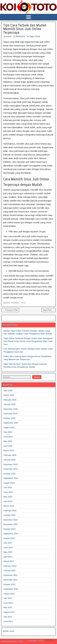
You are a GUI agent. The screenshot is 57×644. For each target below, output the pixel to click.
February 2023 (10, 566)
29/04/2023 (20, 36)
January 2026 (9, 404)
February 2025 (10, 455)
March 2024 (9, 506)
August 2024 (9, 483)
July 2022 (8, 598)
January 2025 (9, 460)
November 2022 (11, 580)
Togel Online (35, 36)
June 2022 (8, 603)
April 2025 (8, 446)
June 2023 (8, 548)
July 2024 (8, 487)
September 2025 (11, 423)
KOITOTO (49, 640)
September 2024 (11, 478)
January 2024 (9, 515)
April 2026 (8, 391)
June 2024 (8, 492)
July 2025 (8, 432)
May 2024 (8, 497)
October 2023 (9, 529)
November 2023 (11, 524)
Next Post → (49, 310)
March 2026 (9, 395)
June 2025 (8, 437)
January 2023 (9, 571)
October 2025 (9, 418)
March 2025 (9, 450)
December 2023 (11, 520)
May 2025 (8, 441)
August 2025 (9, 427)
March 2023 (9, 561)
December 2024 (11, 464)
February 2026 (10, 400)
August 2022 (9, 594)
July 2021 (8, 617)
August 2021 (9, 612)
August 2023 (9, 538)
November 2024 (11, 469)
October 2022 (9, 584)
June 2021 (8, 621)
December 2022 (11, 575)
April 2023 (8, 557)
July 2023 (8, 543)
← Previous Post (10, 310)
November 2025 (11, 414)
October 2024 (9, 474)
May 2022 (8, 607)
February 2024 (10, 511)
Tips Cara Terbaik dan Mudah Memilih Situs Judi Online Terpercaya (25, 29)
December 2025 (11, 409)
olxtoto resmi (9, 631)
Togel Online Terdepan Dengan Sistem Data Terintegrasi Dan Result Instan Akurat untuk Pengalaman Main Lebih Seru (28, 341)
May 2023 (8, 552)
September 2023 (11, 534)
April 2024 (8, 501)
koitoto (9, 36)
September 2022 (11, 589)
